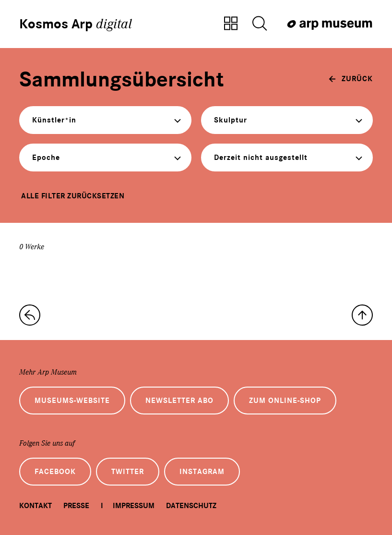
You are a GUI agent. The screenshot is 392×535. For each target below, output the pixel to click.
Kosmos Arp (76, 24)
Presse (76, 506)
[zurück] (351, 79)
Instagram (202, 472)
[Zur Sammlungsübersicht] (231, 24)
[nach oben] (362, 315)
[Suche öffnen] (260, 24)
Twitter (128, 472)
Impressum (134, 506)
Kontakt (36, 506)
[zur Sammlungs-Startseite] (30, 315)
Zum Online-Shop (285, 401)
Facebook (55, 472)
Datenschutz (191, 506)
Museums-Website (72, 401)
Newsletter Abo (179, 401)
